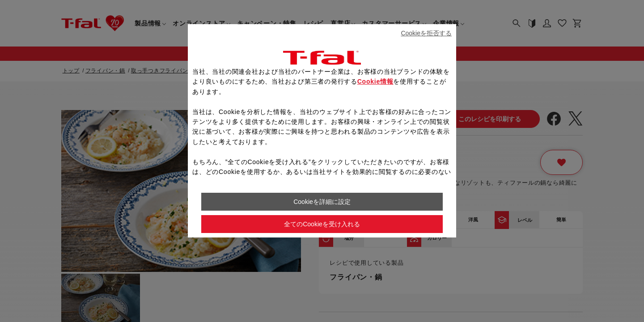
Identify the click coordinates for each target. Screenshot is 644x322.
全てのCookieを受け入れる (322, 224)
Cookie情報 (375, 81)
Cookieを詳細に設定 (322, 202)
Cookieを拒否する (426, 33)
